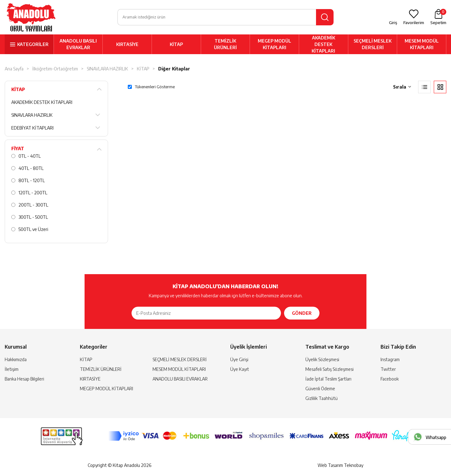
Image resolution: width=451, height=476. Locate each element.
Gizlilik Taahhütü (321, 398)
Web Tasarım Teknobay (340, 465)
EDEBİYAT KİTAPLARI (32, 128)
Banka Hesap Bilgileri (24, 379)
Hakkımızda (16, 359)
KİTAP (176, 44)
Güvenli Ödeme (320, 389)
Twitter (388, 369)
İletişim (12, 369)
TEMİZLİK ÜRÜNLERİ (225, 44)
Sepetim (438, 17)
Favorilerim (414, 23)
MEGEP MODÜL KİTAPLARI (275, 44)
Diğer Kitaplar (174, 69)
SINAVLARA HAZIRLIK (107, 69)
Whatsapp (436, 437)
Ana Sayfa (14, 69)
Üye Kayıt (240, 369)
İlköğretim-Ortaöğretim (55, 69)
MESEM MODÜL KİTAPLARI (422, 44)
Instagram (390, 359)
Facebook (390, 379)
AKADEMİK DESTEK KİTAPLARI (323, 44)
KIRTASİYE (127, 44)
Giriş (393, 23)
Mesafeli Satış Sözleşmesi (329, 369)
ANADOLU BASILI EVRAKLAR (78, 44)
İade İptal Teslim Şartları (328, 379)
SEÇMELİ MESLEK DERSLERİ (373, 44)
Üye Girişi (239, 359)
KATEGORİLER (33, 44)
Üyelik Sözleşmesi (322, 359)
